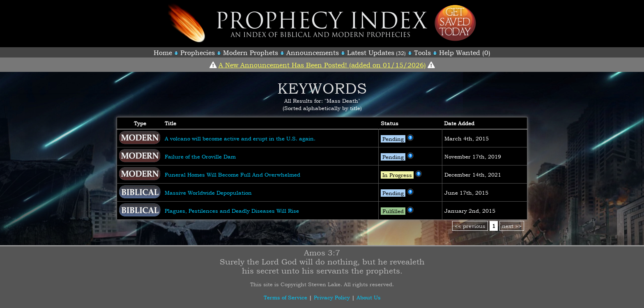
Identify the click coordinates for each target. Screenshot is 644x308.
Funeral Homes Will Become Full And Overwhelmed (232, 175)
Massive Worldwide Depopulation (208, 193)
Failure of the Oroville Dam (200, 156)
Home (163, 53)
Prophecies (198, 53)
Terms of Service (285, 297)
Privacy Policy (332, 297)
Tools (422, 53)
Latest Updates (371, 53)
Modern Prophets (251, 53)
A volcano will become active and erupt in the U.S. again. (240, 138)
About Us (369, 297)
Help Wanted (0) (465, 53)
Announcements (313, 53)
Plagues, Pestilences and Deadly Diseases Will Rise (232, 211)
